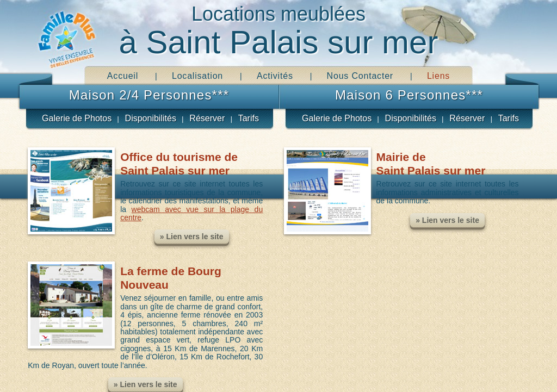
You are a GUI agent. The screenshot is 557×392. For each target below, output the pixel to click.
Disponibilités (151, 118)
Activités (275, 76)
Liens (438, 76)
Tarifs (249, 118)
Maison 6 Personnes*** (409, 95)
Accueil (123, 76)
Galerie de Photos (77, 118)
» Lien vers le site (192, 237)
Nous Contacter (360, 76)
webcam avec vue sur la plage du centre (191, 213)
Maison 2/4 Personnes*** (149, 95)
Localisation (197, 76)
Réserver (207, 118)
